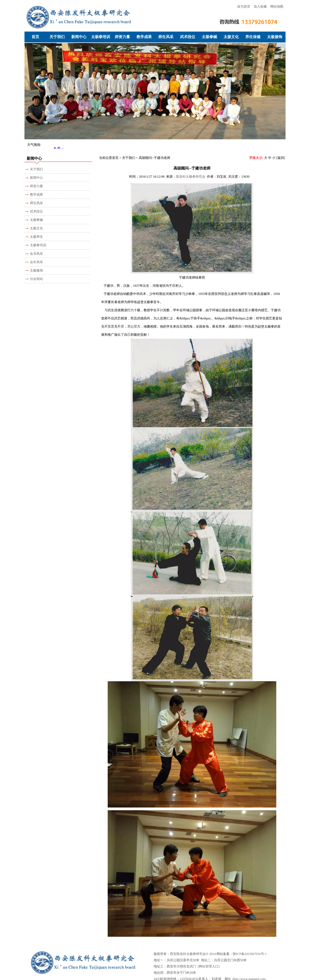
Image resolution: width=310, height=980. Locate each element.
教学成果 (144, 37)
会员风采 (36, 254)
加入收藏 (260, 7)
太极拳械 (209, 37)
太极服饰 (275, 37)
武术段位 (188, 37)
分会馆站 (36, 279)
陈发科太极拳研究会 (191, 177)
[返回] (281, 158)
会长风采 (36, 262)
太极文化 (231, 37)
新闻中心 (79, 37)
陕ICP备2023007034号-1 (250, 954)
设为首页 (244, 7)
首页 (35, 37)
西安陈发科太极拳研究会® (189, 954)
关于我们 (57, 37)
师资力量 (122, 37)
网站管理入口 (209, 966)
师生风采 (166, 37)
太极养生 (36, 237)
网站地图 (277, 7)
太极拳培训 (101, 37)
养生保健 (253, 37)
